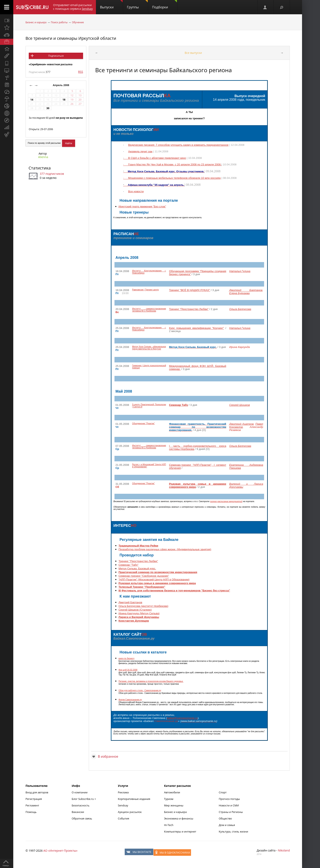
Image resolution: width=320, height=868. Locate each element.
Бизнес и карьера (36, 22)
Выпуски (111, 5)
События (123, 818)
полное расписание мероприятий (226, 501)
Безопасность (81, 805)
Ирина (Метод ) (139, 613)
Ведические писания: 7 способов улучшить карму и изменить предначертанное (178, 145)
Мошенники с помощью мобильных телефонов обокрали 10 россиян (174, 178)
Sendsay (123, 805)
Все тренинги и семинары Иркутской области (71, 38)
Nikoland (284, 850)
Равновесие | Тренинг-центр (145, 290)
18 (64, 100)
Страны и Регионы (231, 812)
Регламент (32, 805)
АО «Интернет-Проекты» (60, 851)
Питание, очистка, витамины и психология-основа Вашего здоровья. (151, 681)
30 (48, 108)
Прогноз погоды (229, 799)
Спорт (223, 792)
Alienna (43, 157)
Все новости (136, 191)
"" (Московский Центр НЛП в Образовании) (154, 580)
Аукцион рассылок (130, 812)
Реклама (123, 792)
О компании (80, 792)
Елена (239, 293)
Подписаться (56, 56)
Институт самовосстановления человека (149, 310)
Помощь (31, 812)
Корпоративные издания (134, 799)
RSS (81, 72)
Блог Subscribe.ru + (84, 799)
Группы (137, 5)
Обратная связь (82, 818)
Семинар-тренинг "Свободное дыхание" (144, 576)
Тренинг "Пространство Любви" (138, 561)
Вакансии (78, 812)
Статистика (40, 168)
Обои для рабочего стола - (140, 690)
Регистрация (34, 799)
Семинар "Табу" (129, 565)
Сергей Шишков (239, 405)
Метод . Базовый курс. (137, 569)
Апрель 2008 (61, 85)
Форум (130, 700)
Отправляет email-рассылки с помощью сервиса (73, 7)
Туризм (169, 799)
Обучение (78, 22)
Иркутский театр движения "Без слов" (142, 206)
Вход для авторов (37, 792)
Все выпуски (193, 53)
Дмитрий (246, 290)
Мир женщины (174, 805)
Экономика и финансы (179, 818)
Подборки (164, 5)
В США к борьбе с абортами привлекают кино (157, 158)
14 (32, 100)
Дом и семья (227, 825)
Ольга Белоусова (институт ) (143, 606)
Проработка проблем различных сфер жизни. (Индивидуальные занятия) (165, 549)
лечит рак (140, 151)
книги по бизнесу (127, 658)
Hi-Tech (169, 825)
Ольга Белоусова (240, 309)
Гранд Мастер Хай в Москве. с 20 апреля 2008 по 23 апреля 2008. (172, 164)
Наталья (240, 271)
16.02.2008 (128, 670)
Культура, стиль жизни (233, 831)
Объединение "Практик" (143, 423)
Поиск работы (59, 22)
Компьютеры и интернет (180, 831)
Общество (225, 818)
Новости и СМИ (229, 805)
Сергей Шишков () (135, 610)
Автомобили (172, 792)
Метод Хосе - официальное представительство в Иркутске (149, 348)
